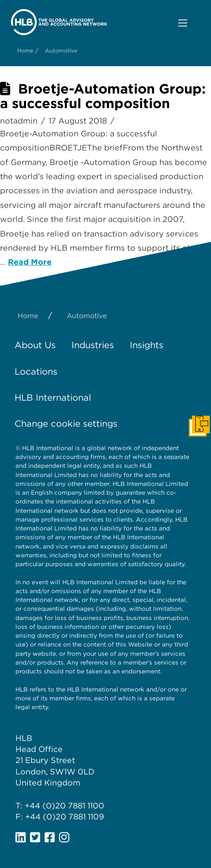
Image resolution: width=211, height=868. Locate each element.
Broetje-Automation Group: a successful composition (103, 96)
